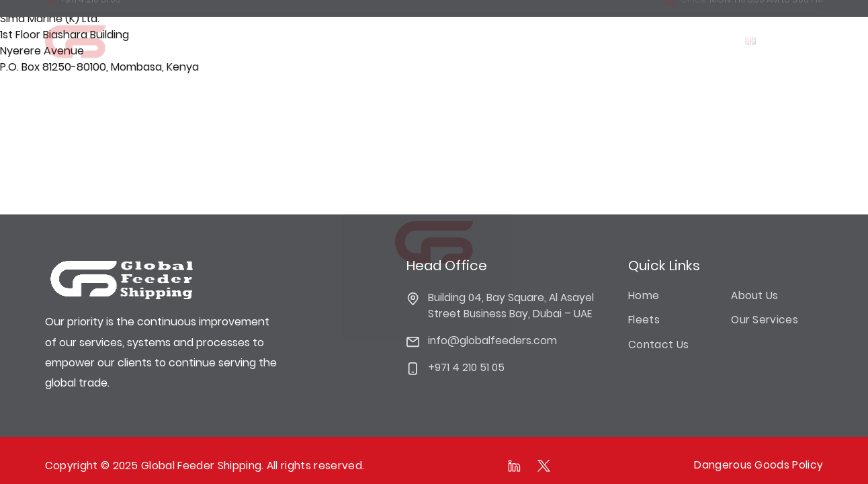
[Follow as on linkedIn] (515, 466)
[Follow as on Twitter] (544, 466)
